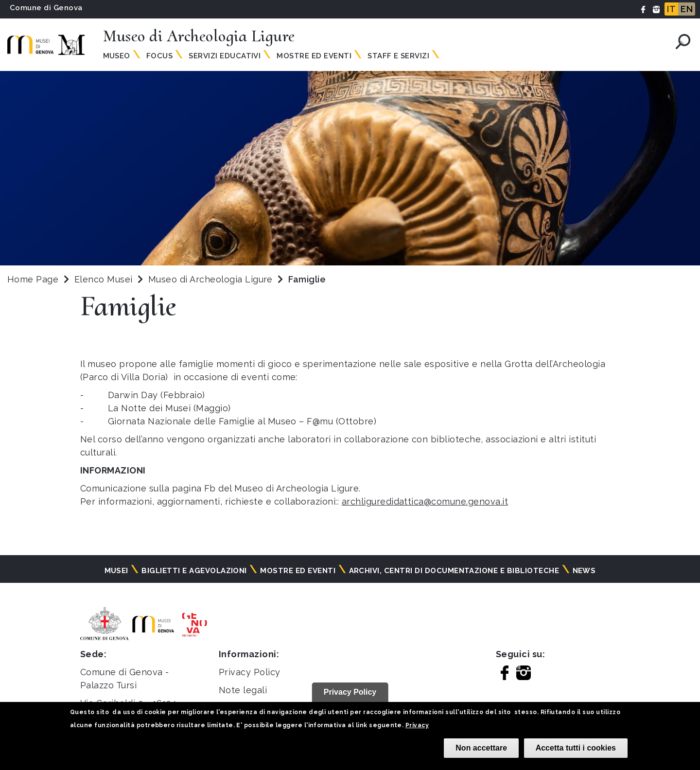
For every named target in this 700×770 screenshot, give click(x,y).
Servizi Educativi (225, 56)
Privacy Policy (250, 672)
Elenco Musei (104, 279)
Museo (117, 56)
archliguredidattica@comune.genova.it (425, 501)
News (584, 571)
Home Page (33, 279)
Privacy (417, 725)
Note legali (243, 690)
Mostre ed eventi (298, 571)
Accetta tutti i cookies (576, 748)
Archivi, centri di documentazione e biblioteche (454, 571)
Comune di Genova (46, 8)
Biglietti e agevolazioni (194, 571)
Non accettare (481, 748)
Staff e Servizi (398, 56)
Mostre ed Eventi (314, 56)
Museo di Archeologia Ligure (212, 279)
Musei (116, 571)
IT (671, 9)
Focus (159, 56)
